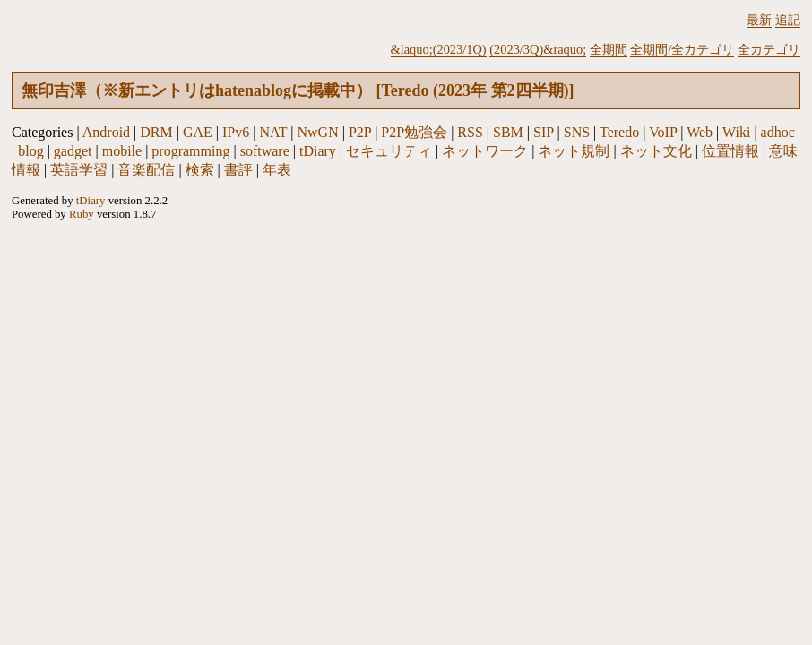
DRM (156, 132)
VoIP (663, 132)
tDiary (318, 151)
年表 (277, 170)
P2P (360, 132)
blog (30, 151)
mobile (122, 151)
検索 (200, 170)
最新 (759, 20)
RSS (470, 132)
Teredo (619, 132)
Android (106, 132)
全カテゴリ (769, 49)
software (265, 151)
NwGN (318, 132)
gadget (73, 151)
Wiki (736, 132)
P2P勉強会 (414, 132)
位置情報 (730, 151)
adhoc (778, 132)
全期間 (609, 49)
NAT (273, 132)
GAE (198, 132)
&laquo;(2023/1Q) (439, 49)
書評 (238, 170)
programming (190, 151)
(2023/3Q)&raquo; (538, 49)
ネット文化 (656, 151)
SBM (508, 132)
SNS (577, 132)
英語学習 (79, 170)
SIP (544, 132)
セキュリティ (389, 151)
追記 (788, 20)
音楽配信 (146, 170)
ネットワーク (485, 151)
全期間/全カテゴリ (682, 49)
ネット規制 (574, 151)
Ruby (82, 214)
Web (700, 132)
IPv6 (236, 132)
